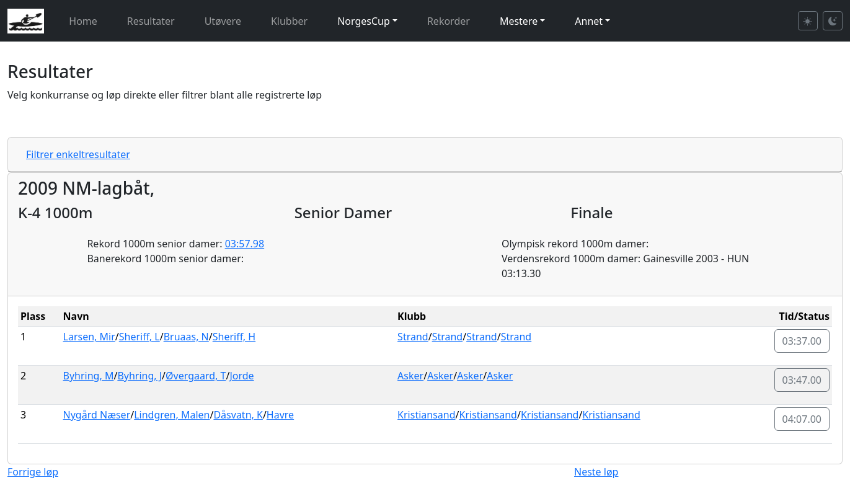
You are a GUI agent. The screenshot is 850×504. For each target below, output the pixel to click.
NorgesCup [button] (364, 21)
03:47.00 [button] (802, 380)
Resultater (151, 21)
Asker (410, 376)
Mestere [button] (519, 21)
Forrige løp (33, 472)
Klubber (289, 21)
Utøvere (223, 21)
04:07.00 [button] (802, 419)
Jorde (241, 376)
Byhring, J (139, 376)
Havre (280, 415)
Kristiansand (426, 415)
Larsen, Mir (89, 337)
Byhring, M (89, 376)
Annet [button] (589, 21)
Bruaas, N (186, 337)
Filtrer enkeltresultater (78, 154)
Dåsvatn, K (238, 415)
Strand (413, 337)
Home (83, 21)
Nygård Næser (97, 415)
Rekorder (449, 21)
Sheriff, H (234, 337)
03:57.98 (245, 244)
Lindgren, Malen (172, 415)
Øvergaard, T (196, 376)
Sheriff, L (139, 337)
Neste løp (596, 472)
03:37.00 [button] (802, 341)
